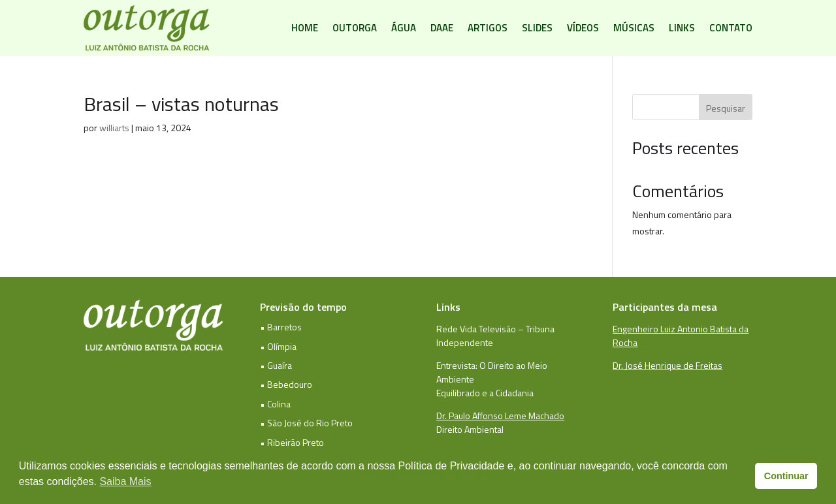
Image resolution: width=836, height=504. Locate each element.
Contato (731, 28)
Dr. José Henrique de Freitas (667, 365)
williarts (114, 128)
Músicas (634, 28)
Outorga (355, 28)
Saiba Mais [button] (125, 481)
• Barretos (281, 327)
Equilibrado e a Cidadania (485, 393)
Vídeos (583, 28)
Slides (537, 28)
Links (682, 28)
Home (305, 28)
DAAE (442, 28)
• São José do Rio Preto (306, 423)
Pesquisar (726, 108)
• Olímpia (278, 346)
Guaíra (280, 365)
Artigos (488, 28)
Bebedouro (290, 384)
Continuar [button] (786, 476)
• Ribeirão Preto (292, 442)
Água (404, 28)
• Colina (275, 404)
